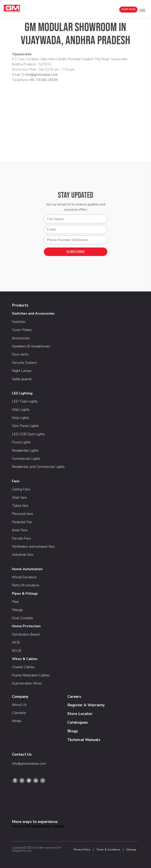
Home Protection (26, 626)
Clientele (19, 713)
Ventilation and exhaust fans (33, 546)
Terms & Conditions (108, 850)
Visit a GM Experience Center (38, 826)
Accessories (21, 338)
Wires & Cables (25, 659)
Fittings (17, 610)
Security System (24, 363)
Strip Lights (21, 418)
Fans (16, 481)
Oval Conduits (23, 618)
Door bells (20, 354)
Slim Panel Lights (25, 426)
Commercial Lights (26, 459)
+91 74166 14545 (43, 80)
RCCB (17, 651)
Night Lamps (22, 371)
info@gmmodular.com (42, 75)
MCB (16, 642)
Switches (19, 322)
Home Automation (27, 569)
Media (17, 721)
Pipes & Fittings (25, 594)
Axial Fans (20, 530)
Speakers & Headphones (31, 346)
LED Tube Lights (25, 401)
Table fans (20, 506)
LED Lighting (22, 393)
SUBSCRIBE (76, 252)
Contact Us (22, 754)
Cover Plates (22, 330)
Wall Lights (21, 410)
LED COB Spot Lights (28, 434)
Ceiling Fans (21, 489)
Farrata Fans (21, 538)
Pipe (15, 602)
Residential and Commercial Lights (38, 467)
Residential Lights (25, 450)
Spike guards (22, 379)
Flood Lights (21, 442)
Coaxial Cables (23, 667)
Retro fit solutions (26, 585)
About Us (19, 705)
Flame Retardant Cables (31, 675)
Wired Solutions (24, 577)
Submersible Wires (27, 683)
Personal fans (23, 514)
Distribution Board (26, 634)
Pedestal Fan (22, 522)
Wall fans (19, 498)
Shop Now (128, 9)
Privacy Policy (82, 850)
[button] (142, 10)
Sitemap (131, 850)
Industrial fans (23, 555)
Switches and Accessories (33, 313)
